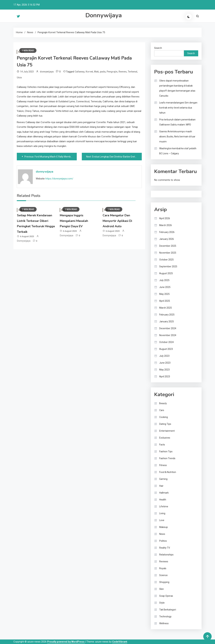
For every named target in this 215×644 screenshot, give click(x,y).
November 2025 (168, 253)
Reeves (123, 72)
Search (158, 48)
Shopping (164, 582)
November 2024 (168, 335)
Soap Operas (166, 596)
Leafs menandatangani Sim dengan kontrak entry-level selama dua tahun (178, 108)
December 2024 (168, 328)
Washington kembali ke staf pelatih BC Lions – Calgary (178, 151)
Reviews (164, 561)
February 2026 (167, 232)
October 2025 (166, 260)
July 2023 (164, 356)
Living (162, 513)
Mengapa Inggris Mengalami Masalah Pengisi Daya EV (74, 221)
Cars (162, 410)
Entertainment (167, 431)
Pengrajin (112, 72)
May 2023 (164, 370)
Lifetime (164, 506)
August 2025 (166, 273)
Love (162, 520)
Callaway (80, 72)
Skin (162, 589)
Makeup (164, 527)
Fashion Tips (166, 451)
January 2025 (167, 321)
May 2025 (164, 294)
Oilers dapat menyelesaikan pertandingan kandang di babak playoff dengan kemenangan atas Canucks (177, 88)
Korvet (89, 72)
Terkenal (133, 72)
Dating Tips (165, 424)
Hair (161, 486)
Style (162, 603)
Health (163, 500)
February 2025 (167, 315)
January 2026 (167, 239)
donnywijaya (47, 72)
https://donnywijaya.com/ (59, 179)
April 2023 (165, 377)
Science (163, 575)
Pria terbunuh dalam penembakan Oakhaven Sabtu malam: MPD (177, 122)
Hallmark (164, 493)
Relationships (166, 555)
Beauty (163, 403)
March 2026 (166, 225)
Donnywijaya (104, 15)
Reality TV (165, 548)
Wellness (164, 623)
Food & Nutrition (168, 472)
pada (103, 72)
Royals (163, 568)
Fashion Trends (167, 458)
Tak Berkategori (168, 610)
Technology (165, 616)
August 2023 (166, 349)
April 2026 (165, 218)
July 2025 (164, 280)
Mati (96, 72)
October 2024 (166, 342)
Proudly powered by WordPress (66, 642)
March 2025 (166, 308)
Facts (162, 445)
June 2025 (165, 287)
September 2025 (168, 266)
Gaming (163, 479)
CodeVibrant (120, 642)
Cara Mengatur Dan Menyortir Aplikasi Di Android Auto (117, 221)
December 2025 (168, 246)
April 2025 (165, 301)
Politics (163, 541)
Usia (19, 77)
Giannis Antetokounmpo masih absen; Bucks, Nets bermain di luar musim (177, 137)
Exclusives (165, 438)
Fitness (163, 465)
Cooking (164, 417)
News (162, 534)
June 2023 (165, 363)
